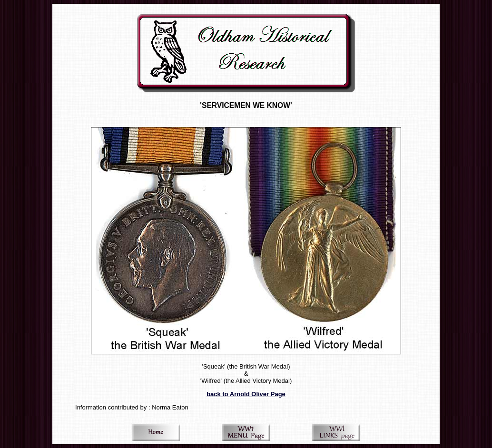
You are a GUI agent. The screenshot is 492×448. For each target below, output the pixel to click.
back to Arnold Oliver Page (246, 394)
